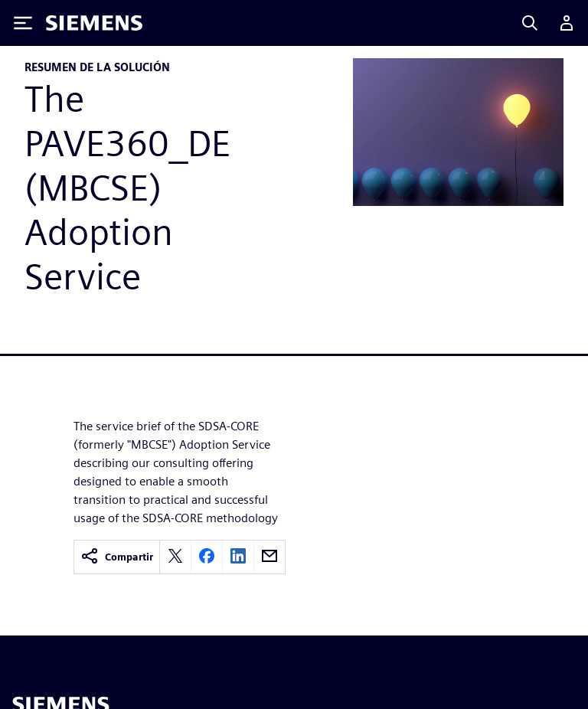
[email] (269, 557)
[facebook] (207, 557)
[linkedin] (238, 557)
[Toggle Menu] (23, 23)
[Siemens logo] (94, 23)
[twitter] (175, 557)
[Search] (530, 23)
